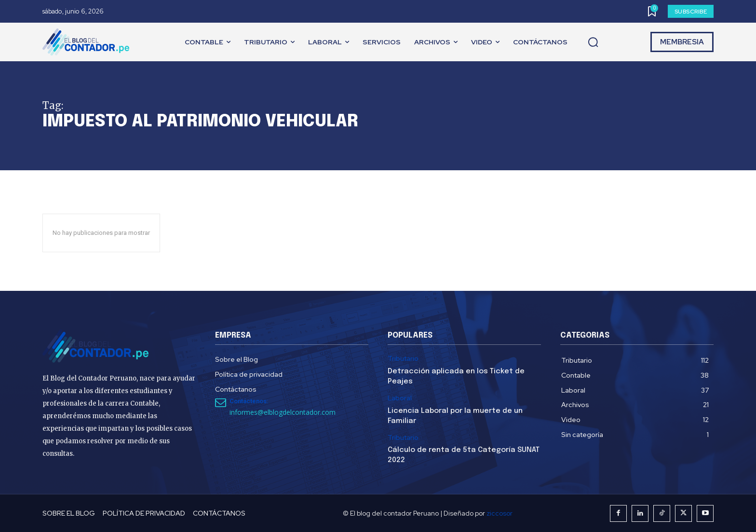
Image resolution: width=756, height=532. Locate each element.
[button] (593, 42)
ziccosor (499, 513)
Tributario (403, 359)
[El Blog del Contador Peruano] (88, 42)
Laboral (400, 398)
